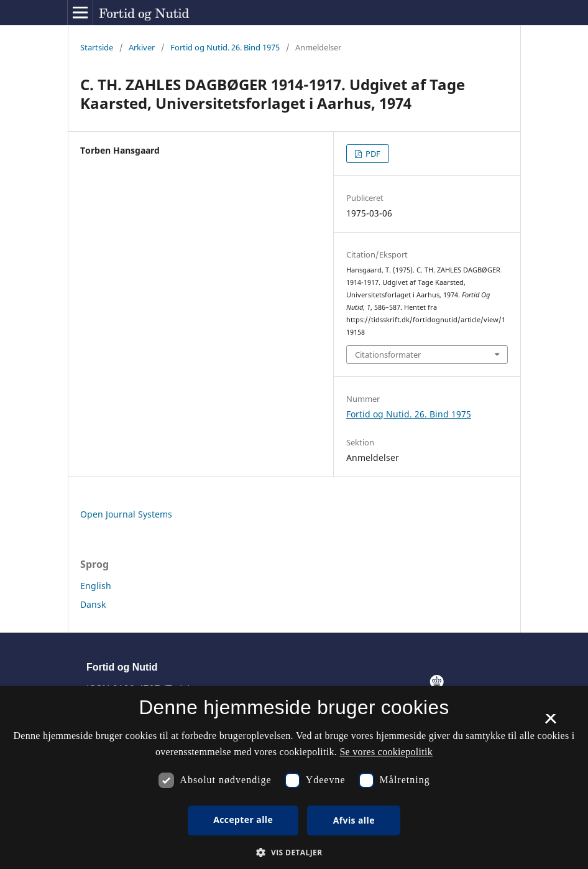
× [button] (550, 723)
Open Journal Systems (126, 514)
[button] (294, 853)
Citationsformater (388, 355)
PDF (372, 154)
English (96, 586)
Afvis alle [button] (354, 820)
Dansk (93, 604)
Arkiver (142, 47)
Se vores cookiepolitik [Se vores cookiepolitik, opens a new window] (386, 752)
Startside (97, 47)
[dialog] (294, 778)
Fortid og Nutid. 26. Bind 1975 (225, 47)
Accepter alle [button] (243, 820)
